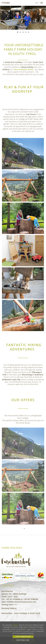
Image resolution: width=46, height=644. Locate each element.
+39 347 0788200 (31, 599)
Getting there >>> (9, 605)
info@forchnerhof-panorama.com (21, 602)
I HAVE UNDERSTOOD (23, 637)
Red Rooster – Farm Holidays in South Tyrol (21, 613)
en (37, 3)
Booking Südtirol (9, 608)
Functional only (23, 640)
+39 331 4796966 (13, 599)
